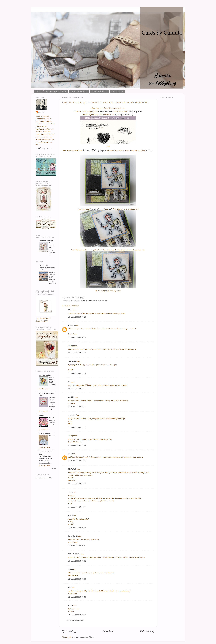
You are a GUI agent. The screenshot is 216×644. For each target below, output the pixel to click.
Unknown (72, 325)
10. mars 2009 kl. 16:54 (77, 484)
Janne (71, 492)
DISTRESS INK (79, 91)
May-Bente (72, 361)
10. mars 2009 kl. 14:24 (77, 445)
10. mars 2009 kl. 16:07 (77, 461)
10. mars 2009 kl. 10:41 (77, 353)
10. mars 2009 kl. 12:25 (77, 407)
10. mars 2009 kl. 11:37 (77, 389)
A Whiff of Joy (91, 300)
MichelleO (72, 469)
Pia (69, 382)
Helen (71, 605)
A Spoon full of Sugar (77, 300)
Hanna (71, 515)
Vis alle (54, 469)
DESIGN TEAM (99, 91)
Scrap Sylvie (73, 536)
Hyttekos (52, 436)
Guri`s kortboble (45, 434)
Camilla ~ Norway (46, 241)
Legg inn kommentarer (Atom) (83, 637)
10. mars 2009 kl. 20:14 (77, 528)
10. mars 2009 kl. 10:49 (77, 373)
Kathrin (42, 416)
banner (90, 250)
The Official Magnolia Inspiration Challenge (47, 268)
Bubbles (71, 397)
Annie (71, 454)
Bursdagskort (103, 300)
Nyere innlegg (69, 631)
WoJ (110, 209)
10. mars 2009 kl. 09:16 (77, 317)
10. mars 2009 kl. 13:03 (77, 427)
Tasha (70, 569)
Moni (70, 310)
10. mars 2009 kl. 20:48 (77, 546)
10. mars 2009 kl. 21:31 (77, 561)
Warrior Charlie (97, 209)
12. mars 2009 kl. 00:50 (77, 597)
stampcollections (105, 111)
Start (39, 91)
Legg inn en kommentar (74, 620)
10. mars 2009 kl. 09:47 (77, 337)
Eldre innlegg (147, 631)
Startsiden (108, 631)
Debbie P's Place (45, 375)
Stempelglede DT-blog (124, 114)
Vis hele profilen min (43, 148)
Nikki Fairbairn (74, 554)
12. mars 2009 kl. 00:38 (77, 579)
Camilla (41, 112)
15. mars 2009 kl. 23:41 (77, 615)
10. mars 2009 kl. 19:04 (77, 507)
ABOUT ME (117, 91)
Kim (70, 587)
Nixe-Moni (72, 415)
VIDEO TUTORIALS (56, 91)
